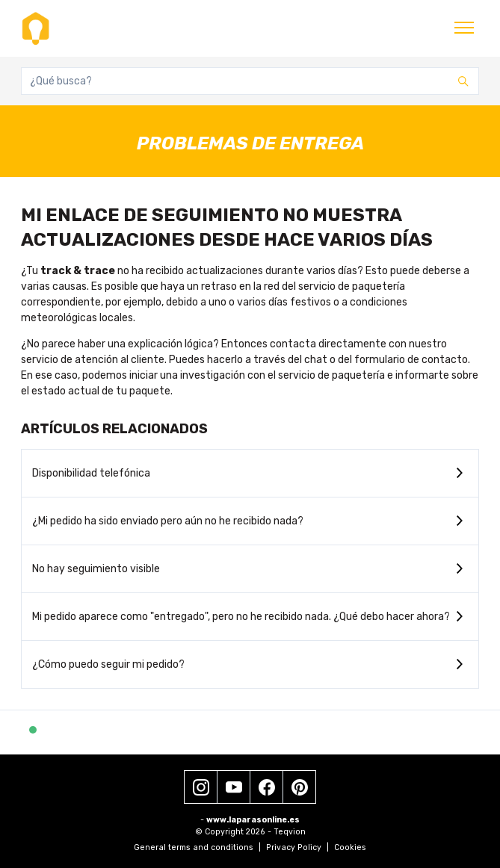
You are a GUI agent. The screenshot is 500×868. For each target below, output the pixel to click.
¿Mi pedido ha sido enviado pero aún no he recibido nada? (168, 521)
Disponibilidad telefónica (91, 473)
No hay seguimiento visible (96, 569)
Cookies (350, 847)
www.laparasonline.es (253, 820)
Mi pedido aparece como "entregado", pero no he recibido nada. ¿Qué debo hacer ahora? (241, 617)
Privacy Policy (297, 847)
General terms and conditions (197, 847)
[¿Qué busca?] (250, 81)
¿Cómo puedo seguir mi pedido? (108, 664)
